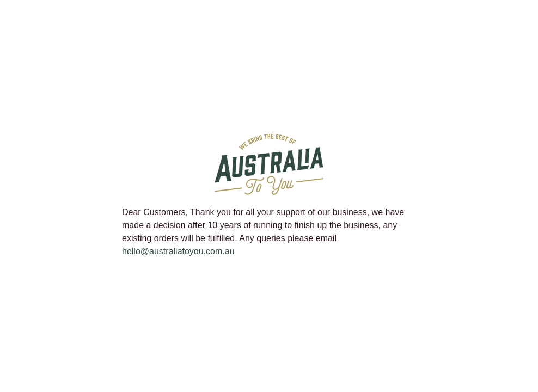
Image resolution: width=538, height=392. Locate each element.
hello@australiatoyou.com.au (178, 251)
